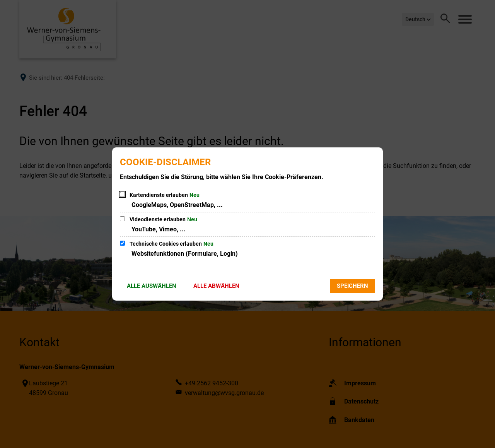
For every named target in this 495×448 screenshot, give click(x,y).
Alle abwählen (216, 286)
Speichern (352, 286)
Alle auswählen (152, 286)
